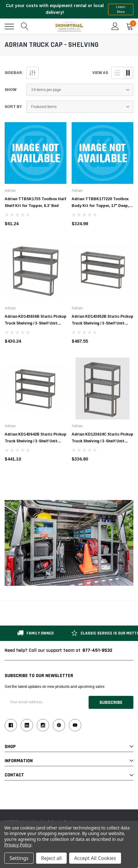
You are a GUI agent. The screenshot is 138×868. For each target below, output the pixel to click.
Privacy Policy (18, 845)
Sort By (13, 107)
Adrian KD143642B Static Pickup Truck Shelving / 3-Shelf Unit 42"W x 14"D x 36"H (36, 441)
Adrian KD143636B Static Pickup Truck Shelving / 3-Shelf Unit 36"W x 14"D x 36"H (36, 323)
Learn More (121, 9)
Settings (19, 858)
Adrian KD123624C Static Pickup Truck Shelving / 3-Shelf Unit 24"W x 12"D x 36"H (102, 441)
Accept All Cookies (95, 858)
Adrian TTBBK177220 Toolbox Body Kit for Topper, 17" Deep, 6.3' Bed (100, 206)
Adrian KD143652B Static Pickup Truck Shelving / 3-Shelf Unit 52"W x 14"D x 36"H (102, 323)
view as (100, 73)
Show (10, 90)
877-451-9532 (97, 650)
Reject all (51, 858)
